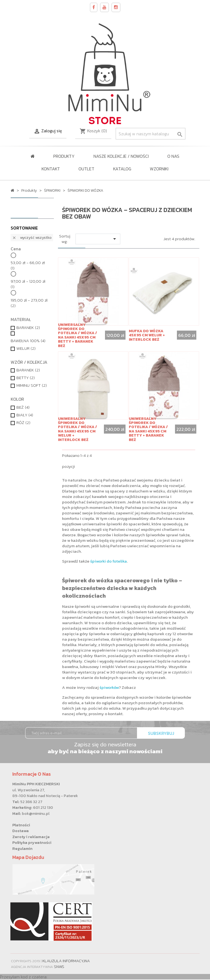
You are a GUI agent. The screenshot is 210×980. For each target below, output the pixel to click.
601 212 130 (43, 807)
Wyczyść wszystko (32, 238)
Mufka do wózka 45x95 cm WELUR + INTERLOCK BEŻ (147, 335)
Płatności (21, 825)
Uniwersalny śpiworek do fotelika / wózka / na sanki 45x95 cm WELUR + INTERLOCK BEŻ (78, 429)
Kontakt (51, 169)
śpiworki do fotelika (109, 561)
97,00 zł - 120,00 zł (28, 284)
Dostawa (21, 831)
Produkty (64, 156)
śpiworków (109, 687)
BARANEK (28, 328)
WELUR (26, 348)
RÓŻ (23, 423)
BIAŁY (25, 415)
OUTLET (86, 169)
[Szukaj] (151, 134)
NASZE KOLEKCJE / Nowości (121, 156)
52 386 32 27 (31, 802)
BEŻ (23, 407)
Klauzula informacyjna (66, 961)
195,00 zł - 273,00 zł (29, 303)
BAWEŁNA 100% (28, 341)
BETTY (26, 378)
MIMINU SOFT (32, 385)
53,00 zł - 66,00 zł (28, 265)
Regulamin (22, 849)
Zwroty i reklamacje (31, 837)
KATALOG (122, 169)
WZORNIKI (159, 169)
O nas (173, 156)
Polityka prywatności (32, 843)
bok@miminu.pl (36, 813)
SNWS (59, 967)
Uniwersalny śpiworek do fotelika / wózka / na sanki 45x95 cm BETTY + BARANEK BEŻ (78, 335)
